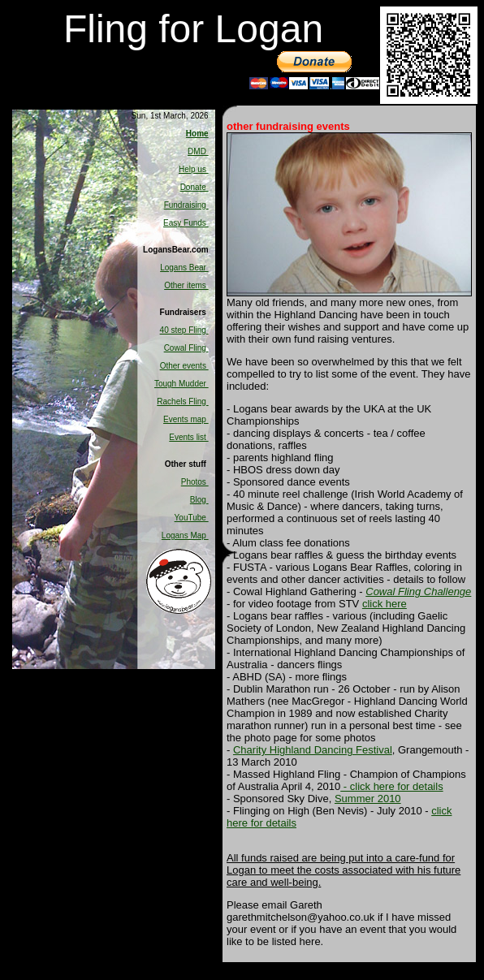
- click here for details (391, 786)
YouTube (192, 518)
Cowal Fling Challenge (418, 591)
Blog (199, 500)
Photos (195, 482)
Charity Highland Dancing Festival (313, 750)
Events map (186, 419)
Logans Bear (184, 268)
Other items (186, 285)
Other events (184, 366)
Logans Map (185, 535)
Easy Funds (186, 223)
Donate (194, 187)
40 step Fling (184, 330)
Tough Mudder (181, 384)
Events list (188, 437)
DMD (198, 151)
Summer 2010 (368, 799)
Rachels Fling (182, 401)
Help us (194, 169)
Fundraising (186, 205)
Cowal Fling (186, 348)
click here (385, 604)
